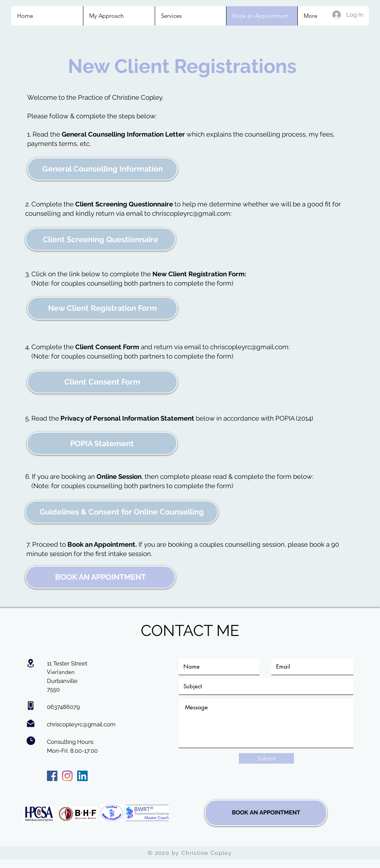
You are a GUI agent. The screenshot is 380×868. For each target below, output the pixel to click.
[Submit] (266, 758)
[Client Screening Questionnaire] (100, 239)
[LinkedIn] (82, 776)
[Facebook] (52, 776)
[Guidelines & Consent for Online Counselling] (122, 512)
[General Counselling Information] (102, 169)
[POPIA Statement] (102, 443)
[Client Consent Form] (102, 382)
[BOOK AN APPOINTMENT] (100, 577)
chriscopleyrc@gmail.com (191, 213)
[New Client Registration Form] (102, 308)
